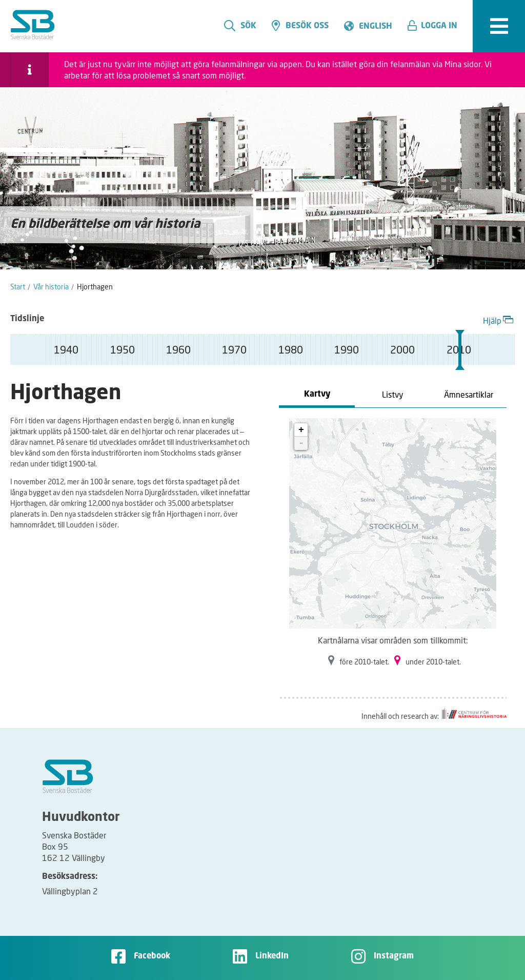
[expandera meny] (499, 26)
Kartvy (317, 395)
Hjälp (499, 319)
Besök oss (300, 26)
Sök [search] (240, 26)
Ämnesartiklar (469, 394)
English (376, 27)
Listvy (393, 394)
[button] (436, 26)
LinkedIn (272, 956)
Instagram (394, 956)
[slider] (460, 350)
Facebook (152, 956)
